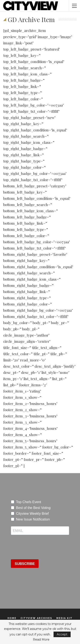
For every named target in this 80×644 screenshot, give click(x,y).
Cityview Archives (36, 618)
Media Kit (64, 618)
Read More (41, 639)
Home (12, 618)
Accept (62, 634)
